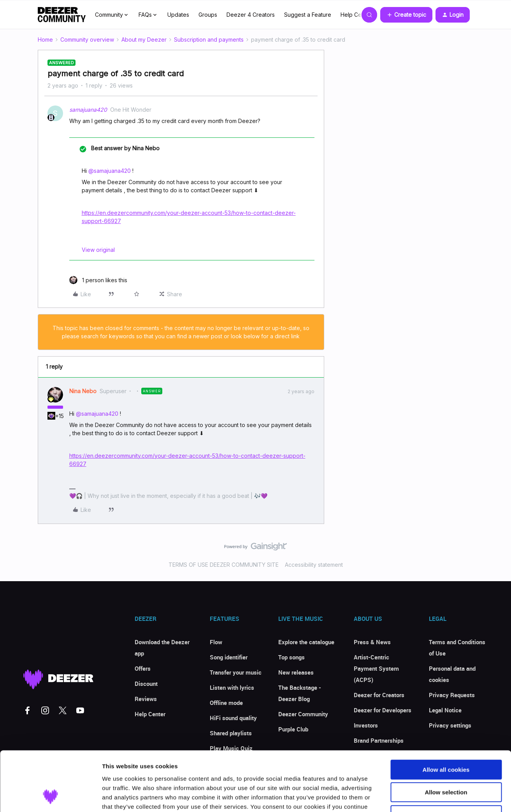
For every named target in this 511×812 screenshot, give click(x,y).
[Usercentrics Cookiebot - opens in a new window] (50, 797)
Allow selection (446, 740)
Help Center (356, 15)
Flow (216, 642)
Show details (408, 797)
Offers (143, 668)
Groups (208, 15)
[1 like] (98, 280)
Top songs (291, 657)
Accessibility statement (314, 565)
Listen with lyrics (232, 687)
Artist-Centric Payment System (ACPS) (376, 668)
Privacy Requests (452, 695)
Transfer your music (236, 672)
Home (45, 40)
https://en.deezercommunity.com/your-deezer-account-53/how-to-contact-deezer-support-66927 (189, 217)
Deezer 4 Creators (251, 15)
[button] (406, 15)
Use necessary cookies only (446, 762)
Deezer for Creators (379, 695)
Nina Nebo (83, 391)
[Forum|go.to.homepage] (62, 15)
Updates (178, 15)
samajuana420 (88, 110)
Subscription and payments (209, 40)
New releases (296, 672)
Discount (146, 684)
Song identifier (229, 657)
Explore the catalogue (306, 642)
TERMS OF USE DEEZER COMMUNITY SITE (224, 565)
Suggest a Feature (308, 15)
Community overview (87, 40)
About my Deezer (144, 40)
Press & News (372, 642)
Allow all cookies (446, 717)
